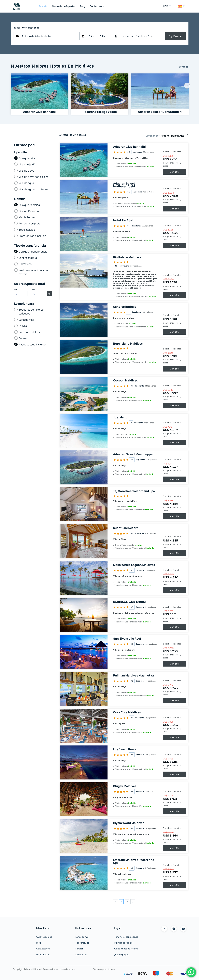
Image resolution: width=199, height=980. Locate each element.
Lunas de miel (82, 937)
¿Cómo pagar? (122, 955)
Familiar (79, 949)
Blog (83, 6)
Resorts (43, 6)
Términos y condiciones (126, 937)
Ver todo (184, 67)
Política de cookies (124, 943)
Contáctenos (97, 6)
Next (187, 86)
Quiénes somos (44, 937)
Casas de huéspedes (64, 6)
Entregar (49, 294)
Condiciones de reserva (126, 949)
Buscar (178, 36)
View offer (175, 172)
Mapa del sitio (43, 955)
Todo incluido (82, 943)
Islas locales (81, 955)
